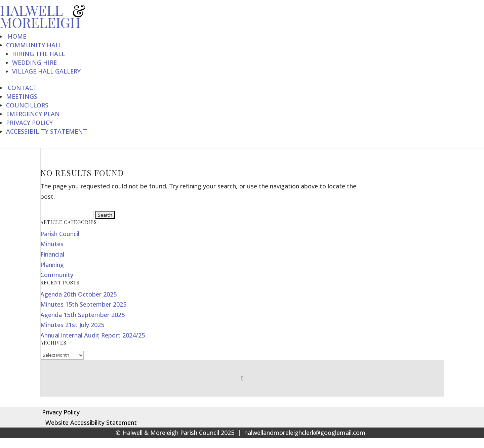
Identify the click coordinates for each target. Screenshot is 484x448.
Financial (52, 254)
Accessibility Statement (47, 131)
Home (16, 36)
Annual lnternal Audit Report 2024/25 (93, 335)
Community (57, 275)
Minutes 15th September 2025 (83, 304)
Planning (52, 265)
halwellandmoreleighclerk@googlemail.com (305, 433)
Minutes (52, 244)
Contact (22, 88)
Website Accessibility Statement (89, 422)
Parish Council (60, 234)
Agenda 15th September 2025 (83, 315)
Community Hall (34, 45)
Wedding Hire (34, 62)
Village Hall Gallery (46, 71)
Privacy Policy (29, 123)
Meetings (22, 96)
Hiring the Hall (38, 54)
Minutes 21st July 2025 (72, 325)
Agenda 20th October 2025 (78, 294)
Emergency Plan (33, 114)
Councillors (27, 105)
